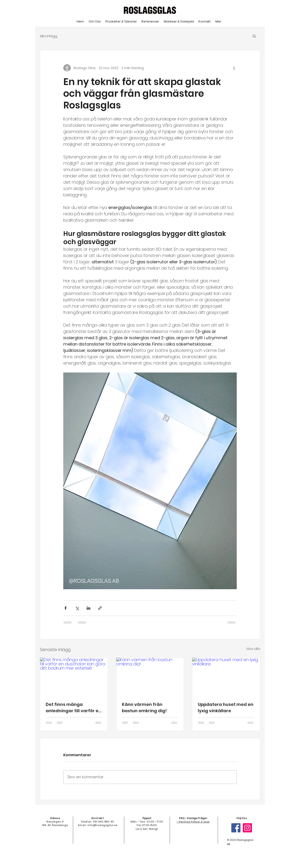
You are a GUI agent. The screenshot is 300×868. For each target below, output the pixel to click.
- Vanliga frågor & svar (193, 822)
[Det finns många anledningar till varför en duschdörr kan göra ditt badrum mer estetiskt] (74, 677)
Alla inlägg (49, 36)
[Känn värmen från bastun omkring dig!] (150, 677)
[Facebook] (236, 828)
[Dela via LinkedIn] (88, 608)
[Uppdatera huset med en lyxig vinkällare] (226, 677)
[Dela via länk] (100, 608)
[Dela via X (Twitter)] (77, 608)
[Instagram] (247, 828)
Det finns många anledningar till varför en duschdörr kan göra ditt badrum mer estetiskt (73, 708)
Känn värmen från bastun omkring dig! (144, 708)
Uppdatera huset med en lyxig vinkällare (226, 708)
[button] (254, 36)
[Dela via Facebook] (66, 608)
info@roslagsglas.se (102, 825)
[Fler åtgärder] (234, 68)
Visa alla (253, 649)
